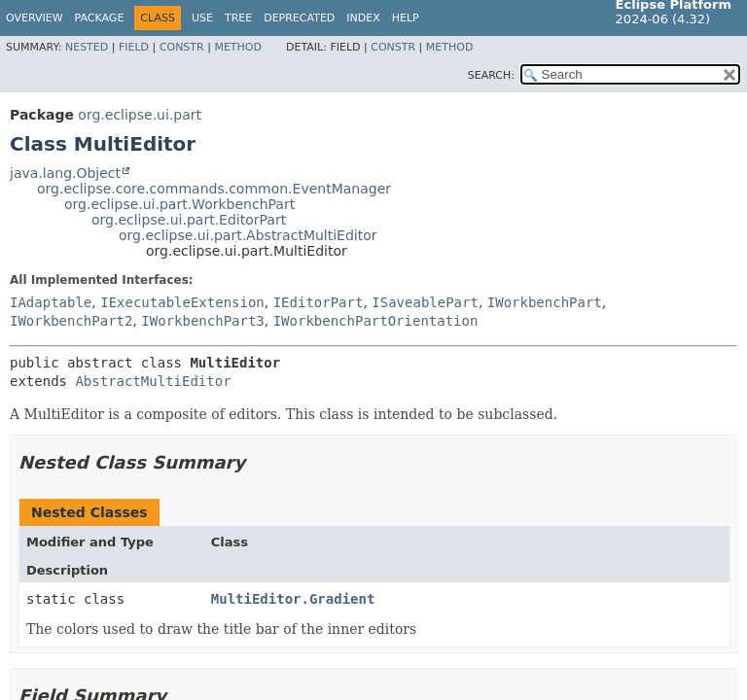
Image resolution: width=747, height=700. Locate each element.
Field (134, 47)
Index (363, 18)
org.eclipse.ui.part (140, 115)
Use (202, 18)
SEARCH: (491, 75)
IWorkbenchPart (545, 302)
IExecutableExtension (182, 302)
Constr (182, 47)
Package (100, 18)
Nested (87, 47)
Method (238, 47)
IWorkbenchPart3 (202, 321)
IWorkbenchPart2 (71, 321)
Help (406, 18)
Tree (238, 18)
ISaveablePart (425, 302)
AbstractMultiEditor (153, 381)
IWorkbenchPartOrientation (376, 321)
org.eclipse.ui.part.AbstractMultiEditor (248, 235)
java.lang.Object (65, 173)
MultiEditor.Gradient (293, 599)
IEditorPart (319, 302)
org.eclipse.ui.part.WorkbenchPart (179, 204)
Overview (35, 18)
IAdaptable (51, 302)
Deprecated (299, 18)
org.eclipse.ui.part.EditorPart (189, 220)
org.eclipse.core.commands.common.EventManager (214, 189)
